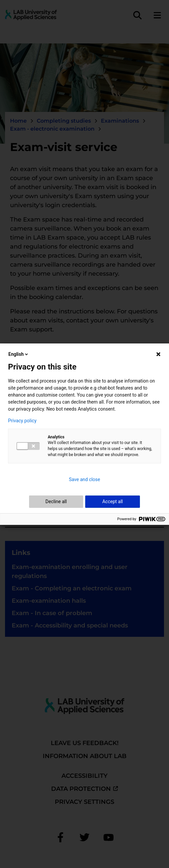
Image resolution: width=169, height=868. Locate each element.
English (19, 354)
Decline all (56, 501)
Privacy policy (22, 421)
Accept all (113, 501)
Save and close (84, 479)
